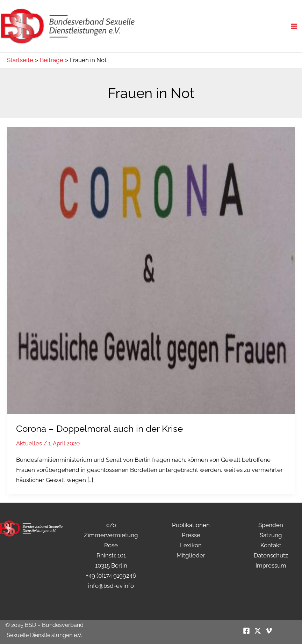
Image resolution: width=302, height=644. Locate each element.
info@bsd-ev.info (111, 586)
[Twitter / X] (258, 631)
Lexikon (191, 545)
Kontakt (271, 545)
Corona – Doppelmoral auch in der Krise (99, 429)
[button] (15, 629)
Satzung (271, 535)
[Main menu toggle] (294, 26)
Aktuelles (29, 443)
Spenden (271, 525)
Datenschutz (271, 555)
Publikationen (191, 525)
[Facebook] (246, 631)
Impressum (271, 565)
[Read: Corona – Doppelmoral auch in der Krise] (151, 270)
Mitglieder (191, 555)
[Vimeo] (269, 631)
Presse (191, 535)
